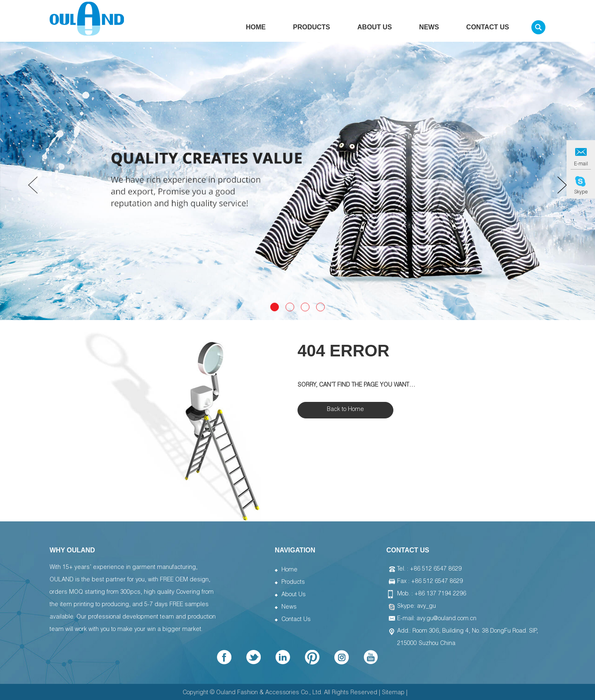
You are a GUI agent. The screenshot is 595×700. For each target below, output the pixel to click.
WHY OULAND (72, 550)
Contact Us (488, 30)
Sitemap (393, 693)
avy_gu (426, 607)
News (429, 30)
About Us (375, 30)
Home (256, 30)
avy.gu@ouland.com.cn (446, 619)
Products (312, 30)
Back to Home (345, 410)
